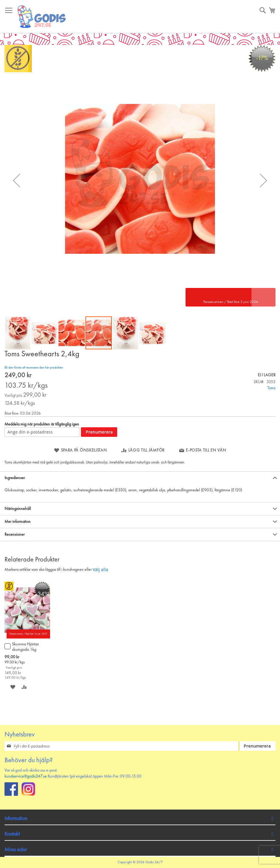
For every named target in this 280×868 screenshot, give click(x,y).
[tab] (140, 478)
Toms (271, 388)
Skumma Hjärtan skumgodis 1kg (25, 647)
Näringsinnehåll (18, 509)
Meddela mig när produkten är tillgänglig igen (42, 424)
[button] (16, 180)
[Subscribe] (257, 746)
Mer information (18, 522)
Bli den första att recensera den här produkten (34, 368)
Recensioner (15, 535)
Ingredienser (15, 478)
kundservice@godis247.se (26, 776)
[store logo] (42, 17)
